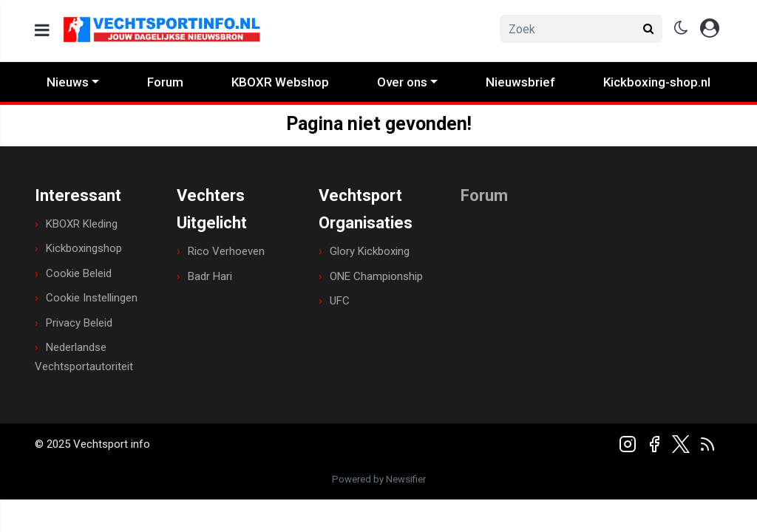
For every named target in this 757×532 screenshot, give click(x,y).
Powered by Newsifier (379, 479)
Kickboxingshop (84, 248)
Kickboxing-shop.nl (657, 82)
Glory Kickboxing (370, 251)
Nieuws (68, 82)
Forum (165, 82)
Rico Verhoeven (226, 251)
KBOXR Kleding (82, 224)
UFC (340, 301)
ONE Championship (376, 276)
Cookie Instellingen (92, 298)
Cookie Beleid (79, 273)
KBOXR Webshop (280, 82)
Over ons (402, 82)
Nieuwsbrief (520, 82)
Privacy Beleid (79, 323)
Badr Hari (210, 276)
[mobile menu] (42, 31)
